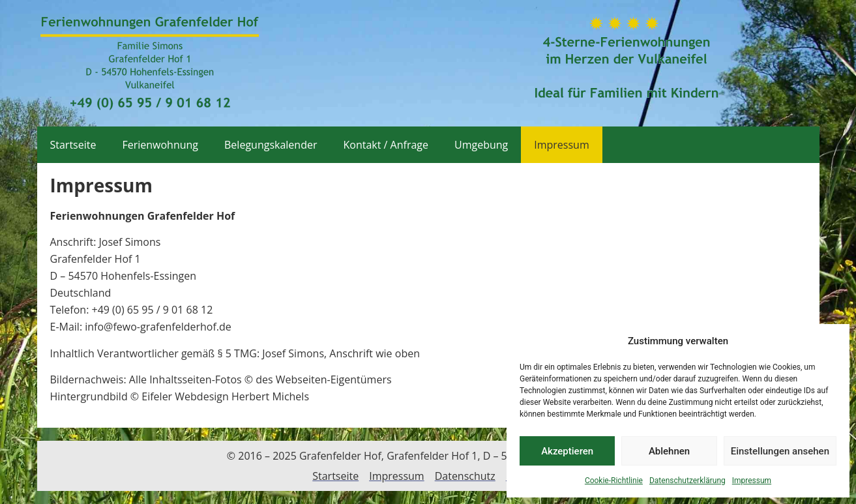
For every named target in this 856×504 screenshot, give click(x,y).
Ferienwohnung (160, 145)
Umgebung (481, 145)
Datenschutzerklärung (687, 481)
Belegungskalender (271, 145)
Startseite (73, 145)
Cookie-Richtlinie (614, 481)
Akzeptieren (567, 451)
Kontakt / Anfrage (386, 145)
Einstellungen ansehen (780, 451)
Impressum (752, 481)
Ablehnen (669, 451)
